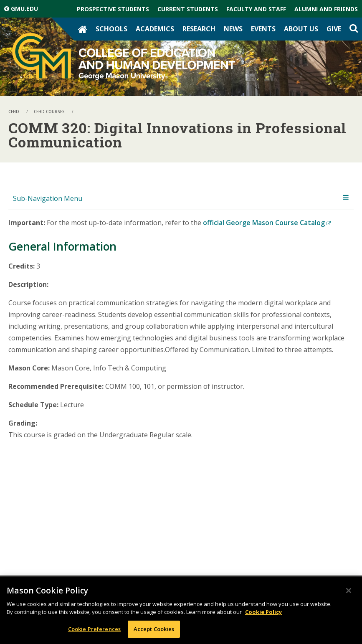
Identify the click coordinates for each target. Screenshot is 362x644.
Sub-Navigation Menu (48, 198)
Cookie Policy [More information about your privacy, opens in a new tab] (263, 614)
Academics (155, 29)
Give (334, 29)
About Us (301, 29)
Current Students (188, 9)
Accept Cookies (154, 631)
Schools (111, 29)
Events (263, 29)
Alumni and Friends (326, 9)
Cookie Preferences (94, 631)
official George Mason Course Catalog (267, 223)
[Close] (349, 592)
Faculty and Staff (256, 9)
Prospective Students (113, 9)
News (233, 29)
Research (199, 29)
